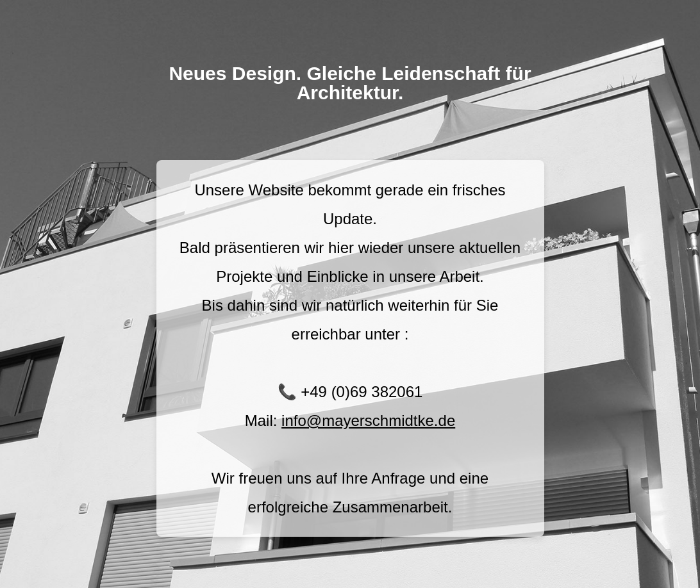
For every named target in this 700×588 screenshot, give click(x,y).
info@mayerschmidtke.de (368, 421)
